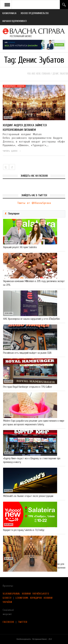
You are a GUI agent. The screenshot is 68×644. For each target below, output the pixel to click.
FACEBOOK (8, 622)
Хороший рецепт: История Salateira (20, 247)
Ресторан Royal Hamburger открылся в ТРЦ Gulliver (28, 387)
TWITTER (23, 622)
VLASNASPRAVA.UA (9, 13)
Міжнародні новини (14, 86)
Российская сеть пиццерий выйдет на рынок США (27, 353)
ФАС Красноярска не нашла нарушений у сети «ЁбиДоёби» (31, 319)
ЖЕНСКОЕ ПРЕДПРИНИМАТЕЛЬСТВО (35, 13)
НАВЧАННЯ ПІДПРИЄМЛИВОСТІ (14, 21)
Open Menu (7, 5)
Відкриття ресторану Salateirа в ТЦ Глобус (24, 530)
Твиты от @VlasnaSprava (34, 203)
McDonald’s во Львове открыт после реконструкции (28, 496)
